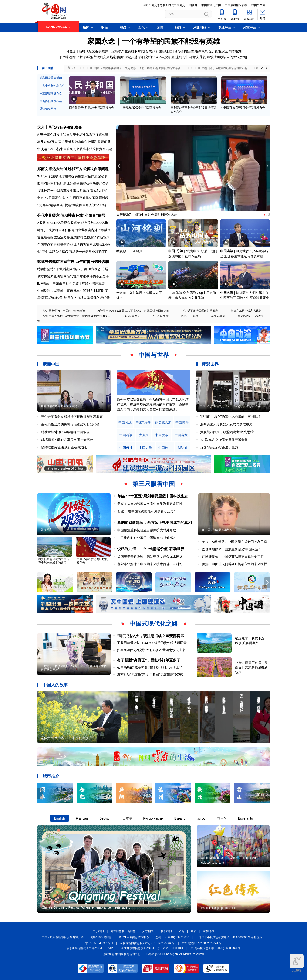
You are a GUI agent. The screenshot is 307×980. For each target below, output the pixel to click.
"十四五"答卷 (161, 316)
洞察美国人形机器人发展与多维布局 (226, 424)
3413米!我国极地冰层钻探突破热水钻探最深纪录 (72, 176)
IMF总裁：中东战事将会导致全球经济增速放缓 (71, 283)
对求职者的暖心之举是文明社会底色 (67, 440)
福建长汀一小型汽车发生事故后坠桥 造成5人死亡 (73, 191)
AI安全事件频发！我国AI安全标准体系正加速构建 (73, 135)
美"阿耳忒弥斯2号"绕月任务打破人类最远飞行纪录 (74, 298)
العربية (202, 818)
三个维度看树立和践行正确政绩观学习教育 (72, 417)
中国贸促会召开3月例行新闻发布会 (243, 108)
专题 (105, 269)
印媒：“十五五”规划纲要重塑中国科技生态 (153, 496)
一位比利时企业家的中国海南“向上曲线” (146, 538)
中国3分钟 (176, 251)
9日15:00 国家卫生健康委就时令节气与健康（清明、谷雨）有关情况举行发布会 (131, 68)
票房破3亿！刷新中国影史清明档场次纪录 (147, 215)
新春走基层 (218, 316)
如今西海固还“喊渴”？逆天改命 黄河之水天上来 (151, 650)
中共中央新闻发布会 (52, 86)
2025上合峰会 (190, 316)
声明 (194, 931)
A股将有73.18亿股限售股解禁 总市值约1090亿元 (73, 223)
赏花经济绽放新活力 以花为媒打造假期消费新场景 (74, 237)
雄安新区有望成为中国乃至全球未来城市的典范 (54, 561)
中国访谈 (227, 251)
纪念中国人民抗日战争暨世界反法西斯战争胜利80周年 (77, 316)
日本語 (127, 818)
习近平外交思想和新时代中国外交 (164, 5)
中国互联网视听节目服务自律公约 (63, 937)
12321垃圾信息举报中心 (133, 937)
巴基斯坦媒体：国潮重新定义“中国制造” (231, 549)
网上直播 (47, 68)
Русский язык (153, 818)
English (60, 818)
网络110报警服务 (101, 937)
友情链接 (209, 931)
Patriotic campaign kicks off (218, 908)
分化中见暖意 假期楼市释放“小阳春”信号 (71, 215)
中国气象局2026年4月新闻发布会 (140, 108)
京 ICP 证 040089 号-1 (99, 943)
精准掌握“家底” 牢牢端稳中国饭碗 (65, 432)
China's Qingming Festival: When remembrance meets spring (86, 907)
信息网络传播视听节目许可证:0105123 (90, 948)
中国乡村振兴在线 (236, 5)
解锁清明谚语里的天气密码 (226, 57)
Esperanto (246, 818)
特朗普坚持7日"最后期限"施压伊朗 (62, 269)
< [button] (262, 68)
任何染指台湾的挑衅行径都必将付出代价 (70, 424)
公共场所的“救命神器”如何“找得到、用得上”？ (150, 667)
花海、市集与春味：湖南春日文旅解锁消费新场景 (251, 667)
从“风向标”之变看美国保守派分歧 (224, 440)
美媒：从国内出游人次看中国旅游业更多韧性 (150, 504)
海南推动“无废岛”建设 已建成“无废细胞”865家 (150, 674)
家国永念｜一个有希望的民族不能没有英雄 (153, 41)
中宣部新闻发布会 (51, 93)
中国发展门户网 (211, 5)
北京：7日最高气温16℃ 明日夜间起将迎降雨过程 (73, 198)
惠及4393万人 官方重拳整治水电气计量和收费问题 (74, 142)
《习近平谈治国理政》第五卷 (200, 311)
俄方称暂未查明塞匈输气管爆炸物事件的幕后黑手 (73, 276)
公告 (181, 931)
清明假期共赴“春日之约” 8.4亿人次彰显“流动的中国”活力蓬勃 (162, 57)
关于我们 (98, 931)
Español (180, 818)
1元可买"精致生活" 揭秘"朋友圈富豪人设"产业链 (72, 205)
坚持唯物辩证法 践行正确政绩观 (64, 447)
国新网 (193, 5)
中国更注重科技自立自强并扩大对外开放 (147, 530)
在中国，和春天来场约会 (217, 530)
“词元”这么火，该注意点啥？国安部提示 (151, 636)
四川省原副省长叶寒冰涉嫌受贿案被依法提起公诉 (73, 183)
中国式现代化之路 (154, 624)
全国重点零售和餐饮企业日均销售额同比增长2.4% (74, 244)
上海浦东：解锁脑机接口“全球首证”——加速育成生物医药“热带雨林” (74, 668)
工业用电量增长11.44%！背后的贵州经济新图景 (152, 643)
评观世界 (210, 364)
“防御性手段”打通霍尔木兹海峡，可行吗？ (231, 417)
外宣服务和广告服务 (123, 931)
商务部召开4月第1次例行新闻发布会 (92, 108)
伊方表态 (94, 269)
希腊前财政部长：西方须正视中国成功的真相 (155, 523)
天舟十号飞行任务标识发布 (60, 127)
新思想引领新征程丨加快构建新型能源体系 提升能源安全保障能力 (193, 51)
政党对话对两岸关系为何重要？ (60, 406)
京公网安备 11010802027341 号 (202, 943)
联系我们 (166, 931)
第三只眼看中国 (154, 484)
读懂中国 (51, 364)
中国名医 (227, 293)
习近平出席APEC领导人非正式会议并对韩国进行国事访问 (133, 311)
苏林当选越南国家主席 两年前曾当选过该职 (73, 262)
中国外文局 (258, 5)
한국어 (222, 818)
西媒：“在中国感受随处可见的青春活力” (146, 511)
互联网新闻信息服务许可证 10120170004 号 (147, 943)
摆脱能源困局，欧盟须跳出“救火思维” (227, 432)
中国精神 (126, 448)
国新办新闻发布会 (51, 101)
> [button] (266, 68)
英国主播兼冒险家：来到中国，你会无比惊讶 (150, 556)
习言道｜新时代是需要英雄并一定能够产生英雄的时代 (105, 51)
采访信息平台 (48, 109)
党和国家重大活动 (51, 78)
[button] (267, 166)
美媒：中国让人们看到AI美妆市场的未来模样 (234, 564)
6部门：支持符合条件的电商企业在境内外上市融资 (74, 230)
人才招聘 (148, 931)
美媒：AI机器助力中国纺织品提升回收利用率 (234, 542)
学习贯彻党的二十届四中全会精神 (64, 311)
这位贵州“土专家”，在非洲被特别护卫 (68, 738)
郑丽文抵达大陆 (50, 169)
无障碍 (297, 963)
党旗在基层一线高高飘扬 (246, 311)
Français (82, 818)
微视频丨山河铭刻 (129, 251)
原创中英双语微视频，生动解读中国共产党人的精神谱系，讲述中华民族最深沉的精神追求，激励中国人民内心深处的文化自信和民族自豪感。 (153, 404)
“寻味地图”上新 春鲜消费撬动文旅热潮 (89, 57)
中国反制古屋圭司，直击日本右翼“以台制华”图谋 (73, 291)
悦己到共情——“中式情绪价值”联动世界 (151, 549)
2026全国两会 (132, 316)
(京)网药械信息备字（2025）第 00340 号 (215, 948)
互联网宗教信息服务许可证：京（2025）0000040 (152, 948)
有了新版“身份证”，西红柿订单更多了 (149, 660)
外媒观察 (46, 530)
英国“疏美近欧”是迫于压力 (219, 447)
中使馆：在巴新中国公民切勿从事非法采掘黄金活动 (75, 149)
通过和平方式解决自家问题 (86, 169)
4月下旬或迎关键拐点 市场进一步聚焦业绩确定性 (73, 252)
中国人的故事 (55, 685)
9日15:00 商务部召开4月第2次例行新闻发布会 (218, 68)
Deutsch (105, 818)
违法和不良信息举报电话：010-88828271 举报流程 (231, 937)
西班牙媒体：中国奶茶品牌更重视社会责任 (233, 557)
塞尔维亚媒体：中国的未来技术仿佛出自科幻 (150, 564)
